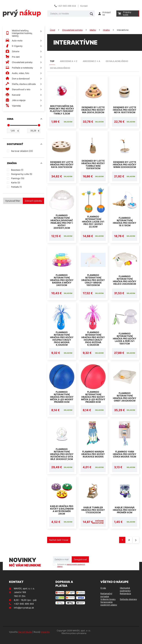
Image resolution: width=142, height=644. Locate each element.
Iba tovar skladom (22, 151)
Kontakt (84, 6)
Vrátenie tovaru (108, 606)
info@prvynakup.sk (24, 614)
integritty (45, 639)
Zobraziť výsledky (33, 201)
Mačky (93, 30)
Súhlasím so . (71, 572)
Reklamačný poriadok (106, 602)
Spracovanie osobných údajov (109, 610)
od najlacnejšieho (117, 61)
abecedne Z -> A (91, 61)
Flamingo (18, 178)
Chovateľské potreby (72, 30)
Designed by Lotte (22, 174)
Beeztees (17, 170)
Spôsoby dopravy (128, 606)
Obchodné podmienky (125, 596)
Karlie (16, 183)
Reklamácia (125, 600)
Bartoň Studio (25, 639)
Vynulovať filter (13, 201)
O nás (103, 595)
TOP (52, 61)
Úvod (52, 30)
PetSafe (16, 187)
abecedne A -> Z (69, 61)
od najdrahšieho (60, 68)
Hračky (106, 30)
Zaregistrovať (80, 566)
